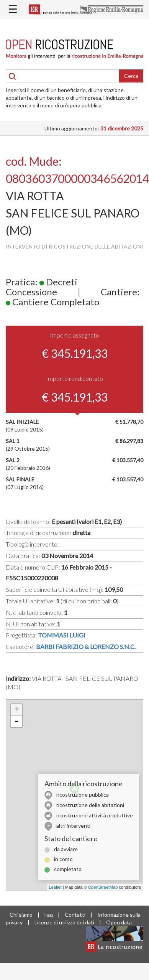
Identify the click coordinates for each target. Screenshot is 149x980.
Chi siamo (21, 915)
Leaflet (55, 887)
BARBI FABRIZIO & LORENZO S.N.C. (86, 646)
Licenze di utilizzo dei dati (64, 922)
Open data (119, 922)
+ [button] (17, 710)
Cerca (131, 76)
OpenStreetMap (103, 887)
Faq (49, 915)
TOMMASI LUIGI (62, 635)
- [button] (16, 721)
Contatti (75, 915)
